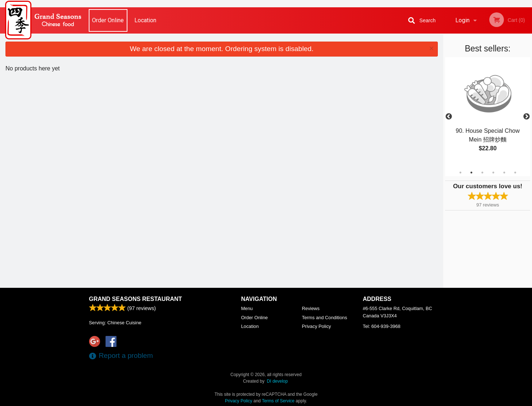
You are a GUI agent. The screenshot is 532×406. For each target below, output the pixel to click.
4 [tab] (493, 173)
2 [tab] (471, 173)
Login (462, 20)
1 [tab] (460, 173)
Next (527, 117)
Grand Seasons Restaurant (136, 299)
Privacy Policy (317, 326)
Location (145, 20)
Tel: (382, 326)
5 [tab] (504, 173)
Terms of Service (278, 401)
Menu (247, 308)
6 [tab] (515, 173)
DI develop (277, 381)
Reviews (311, 308)
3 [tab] (482, 173)
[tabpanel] (488, 117)
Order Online (108, 20)
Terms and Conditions (325, 318)
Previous (449, 117)
